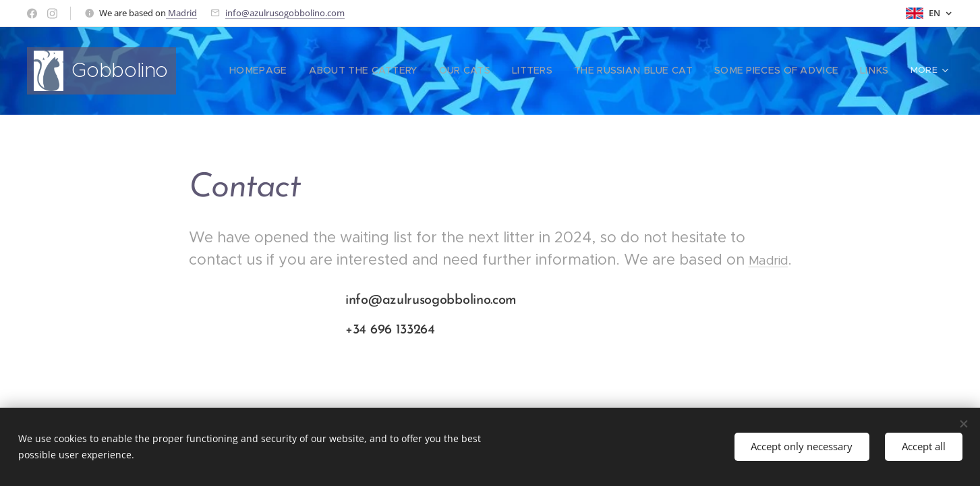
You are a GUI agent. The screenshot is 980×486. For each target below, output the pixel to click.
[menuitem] (299, 71)
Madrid (181, 13)
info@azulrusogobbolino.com (285, 13)
